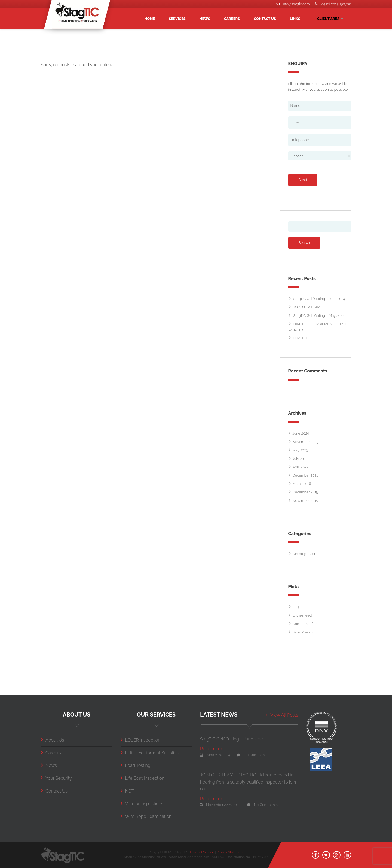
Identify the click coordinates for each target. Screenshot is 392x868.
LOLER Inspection (141, 740)
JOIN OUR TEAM (307, 307)
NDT (127, 791)
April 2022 (301, 467)
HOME (150, 19)
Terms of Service (202, 852)
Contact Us (54, 791)
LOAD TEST (303, 338)
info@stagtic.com (293, 4)
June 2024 (301, 433)
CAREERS (232, 19)
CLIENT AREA (330, 19)
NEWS (205, 19)
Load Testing (136, 765)
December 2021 (305, 475)
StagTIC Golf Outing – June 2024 (319, 299)
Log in (298, 607)
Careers (51, 753)
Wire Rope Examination (146, 816)
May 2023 (300, 450)
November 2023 (306, 442)
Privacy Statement (230, 852)
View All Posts (282, 715)
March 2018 (302, 484)
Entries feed (302, 615)
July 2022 (300, 459)
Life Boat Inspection (143, 778)
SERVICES (177, 19)
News (49, 765)
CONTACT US (265, 19)
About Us (52, 740)
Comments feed (306, 624)
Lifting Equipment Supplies (150, 753)
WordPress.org (304, 632)
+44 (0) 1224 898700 (333, 4)
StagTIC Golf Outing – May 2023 (319, 316)
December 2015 (305, 492)
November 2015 (305, 501)
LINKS (295, 19)
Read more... (212, 749)
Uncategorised (304, 554)
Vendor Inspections (142, 804)
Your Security (56, 778)
